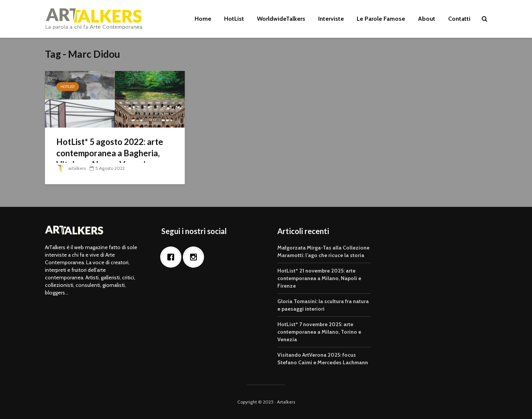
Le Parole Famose (381, 19)
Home (203, 19)
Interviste (331, 19)
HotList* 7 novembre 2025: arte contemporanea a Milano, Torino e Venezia (319, 332)
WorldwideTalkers (281, 19)
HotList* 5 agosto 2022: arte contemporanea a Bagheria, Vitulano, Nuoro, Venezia (110, 153)
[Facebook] (173, 257)
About (427, 19)
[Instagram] (195, 257)
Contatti (459, 19)
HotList (234, 19)
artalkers (71, 168)
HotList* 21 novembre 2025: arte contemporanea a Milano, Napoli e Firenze (319, 278)
